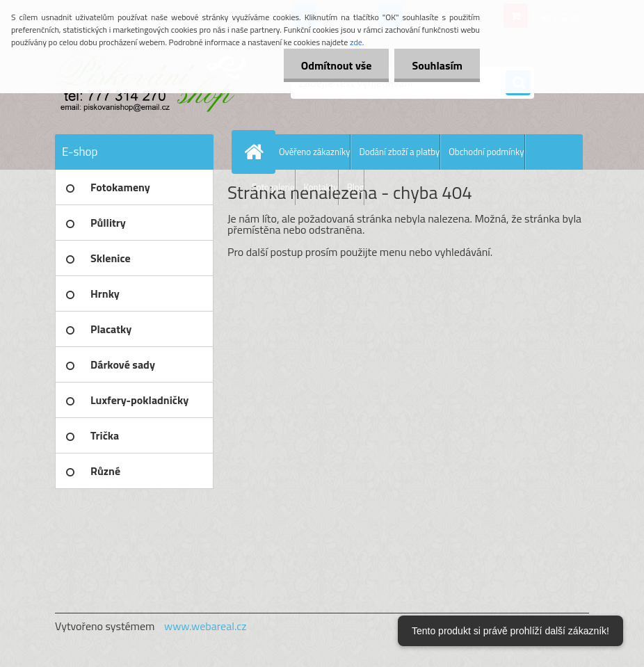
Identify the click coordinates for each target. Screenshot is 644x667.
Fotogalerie (273, 187)
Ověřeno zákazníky (314, 152)
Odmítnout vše (337, 65)
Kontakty (321, 187)
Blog (356, 187)
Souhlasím (437, 65)
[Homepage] (257, 152)
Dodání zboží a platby (399, 152)
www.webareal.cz (206, 626)
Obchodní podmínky (486, 152)
